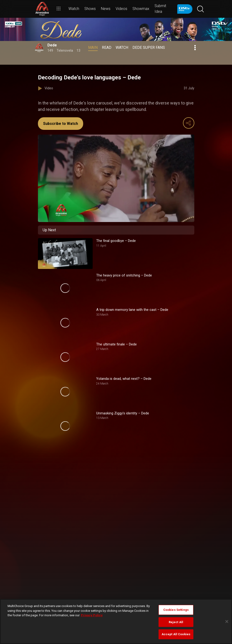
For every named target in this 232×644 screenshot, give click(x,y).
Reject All (176, 622)
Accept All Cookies (176, 634)
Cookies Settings (176, 610)
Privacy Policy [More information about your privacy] (92, 615)
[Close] (227, 621)
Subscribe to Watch (61, 124)
